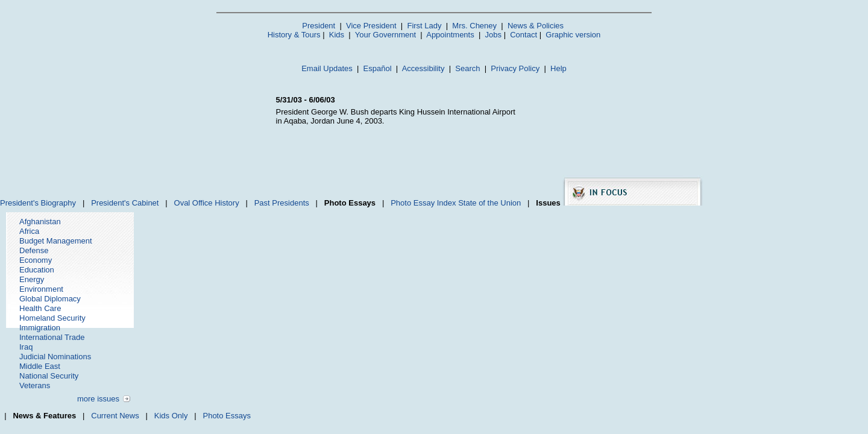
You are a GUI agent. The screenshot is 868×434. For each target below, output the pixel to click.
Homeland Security (52, 318)
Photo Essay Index (423, 203)
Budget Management (56, 241)
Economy (36, 260)
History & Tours (294, 35)
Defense (34, 250)
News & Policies (536, 26)
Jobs (493, 35)
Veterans (35, 385)
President (319, 26)
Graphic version (573, 35)
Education (37, 270)
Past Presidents (282, 203)
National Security (49, 376)
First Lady (424, 26)
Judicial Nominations (55, 357)
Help (558, 68)
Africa (29, 231)
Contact (524, 35)
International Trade (52, 337)
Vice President (371, 26)
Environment (41, 289)
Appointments (450, 35)
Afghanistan (40, 222)
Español (378, 68)
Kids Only (171, 416)
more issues (98, 399)
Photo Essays (227, 416)
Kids (337, 35)
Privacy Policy (515, 68)
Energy (32, 279)
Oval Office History (207, 203)
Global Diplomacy (50, 299)
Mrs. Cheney (474, 26)
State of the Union (489, 203)
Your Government (385, 35)
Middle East (40, 366)
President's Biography (38, 203)
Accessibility (423, 68)
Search (467, 68)
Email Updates (327, 68)
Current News (115, 416)
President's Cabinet (125, 203)
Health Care (40, 308)
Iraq (26, 347)
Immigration (40, 328)
